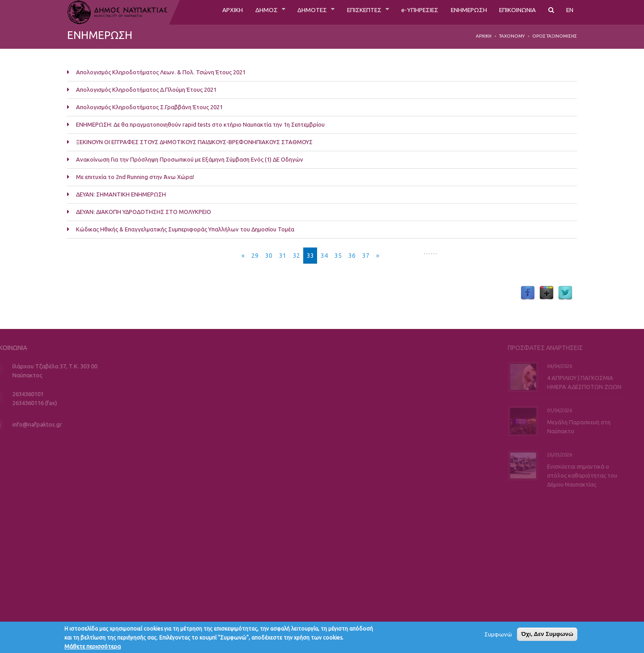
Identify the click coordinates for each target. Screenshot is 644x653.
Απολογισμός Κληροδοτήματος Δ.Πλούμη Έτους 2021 (146, 90)
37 (366, 256)
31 (283, 256)
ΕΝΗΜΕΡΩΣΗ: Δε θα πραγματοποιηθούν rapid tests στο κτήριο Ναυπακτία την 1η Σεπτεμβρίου (200, 124)
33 (310, 256)
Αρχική (484, 36)
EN (569, 12)
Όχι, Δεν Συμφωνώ (547, 636)
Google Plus (547, 293)
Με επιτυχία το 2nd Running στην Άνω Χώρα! (135, 177)
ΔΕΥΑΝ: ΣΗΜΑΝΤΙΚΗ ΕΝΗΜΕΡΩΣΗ (121, 194)
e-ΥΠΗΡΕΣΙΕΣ (402, 12)
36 (352, 256)
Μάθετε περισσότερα (93, 649)
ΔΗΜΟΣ (233, 12)
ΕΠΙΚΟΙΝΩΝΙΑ (513, 12)
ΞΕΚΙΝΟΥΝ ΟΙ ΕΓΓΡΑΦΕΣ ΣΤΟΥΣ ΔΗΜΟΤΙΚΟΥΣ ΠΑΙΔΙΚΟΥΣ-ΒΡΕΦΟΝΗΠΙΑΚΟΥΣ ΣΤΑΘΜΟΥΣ (194, 142)
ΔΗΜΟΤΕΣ (283, 12)
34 (324, 256)
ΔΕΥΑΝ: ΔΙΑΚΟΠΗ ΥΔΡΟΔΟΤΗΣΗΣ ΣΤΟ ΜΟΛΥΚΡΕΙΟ (144, 212)
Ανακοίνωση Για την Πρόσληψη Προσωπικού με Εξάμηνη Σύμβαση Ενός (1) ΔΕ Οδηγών (190, 159)
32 (297, 256)
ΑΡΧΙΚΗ (196, 12)
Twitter (565, 293)
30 (269, 256)
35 (338, 256)
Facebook (528, 293)
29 (255, 256)
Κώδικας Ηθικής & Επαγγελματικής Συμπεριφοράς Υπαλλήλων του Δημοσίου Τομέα (185, 229)
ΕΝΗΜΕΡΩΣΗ (457, 12)
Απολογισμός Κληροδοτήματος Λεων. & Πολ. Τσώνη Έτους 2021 (161, 72)
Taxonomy (512, 36)
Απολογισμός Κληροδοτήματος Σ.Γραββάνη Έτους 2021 (149, 107)
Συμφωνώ (498, 636)
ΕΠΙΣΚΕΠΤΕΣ (341, 12)
